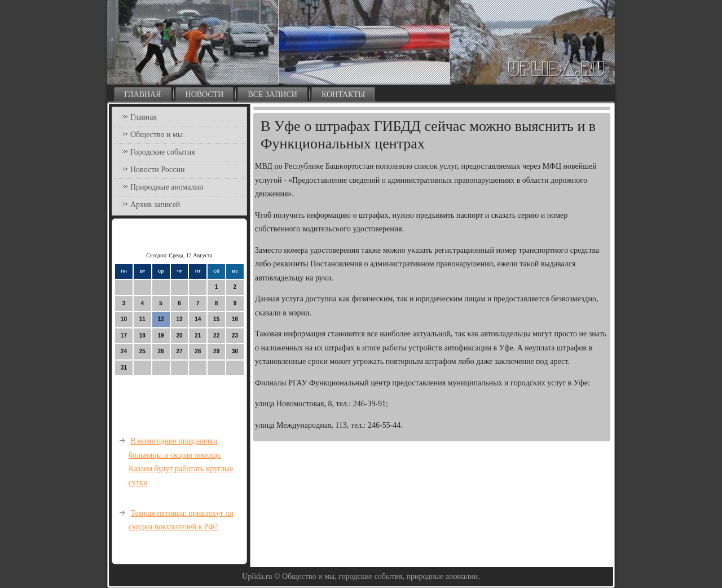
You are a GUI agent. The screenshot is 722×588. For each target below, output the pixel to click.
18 (142, 335)
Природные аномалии (167, 187)
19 (161, 335)
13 (179, 319)
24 (124, 351)
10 (124, 319)
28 (198, 351)
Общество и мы (157, 135)
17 (124, 335)
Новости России (158, 170)
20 (179, 335)
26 (161, 351)
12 (161, 319)
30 (235, 351)
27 (179, 351)
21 (198, 335)
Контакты (343, 95)
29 (216, 351)
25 (142, 351)
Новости (205, 95)
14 (198, 319)
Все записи (272, 95)
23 (235, 335)
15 (216, 319)
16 (235, 319)
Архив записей (155, 205)
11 (142, 319)
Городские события (163, 152)
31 (124, 368)
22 (216, 335)
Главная (143, 95)
